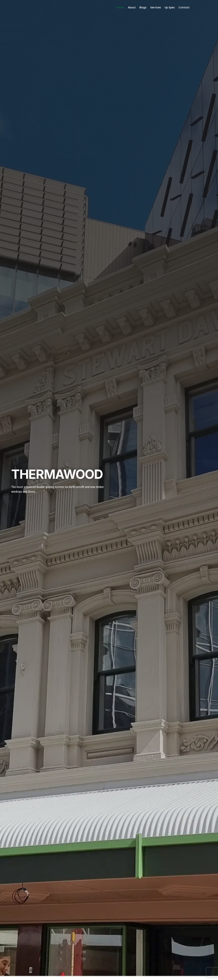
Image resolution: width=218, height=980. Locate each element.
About (132, 8)
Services (156, 8)
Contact (184, 8)
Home (120, 8)
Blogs (143, 8)
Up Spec (170, 8)
